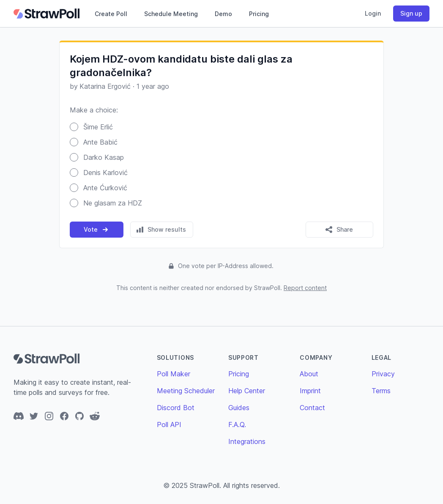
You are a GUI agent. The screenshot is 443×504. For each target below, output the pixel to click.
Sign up (411, 13)
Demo (223, 14)
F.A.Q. (237, 425)
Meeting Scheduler (186, 391)
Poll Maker (174, 374)
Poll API (169, 425)
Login (373, 13)
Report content (305, 288)
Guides (239, 408)
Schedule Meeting (171, 14)
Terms (381, 391)
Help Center (247, 391)
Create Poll (111, 14)
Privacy (383, 374)
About (309, 374)
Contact (312, 408)
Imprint (310, 391)
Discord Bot (176, 408)
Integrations (247, 441)
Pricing (259, 14)
